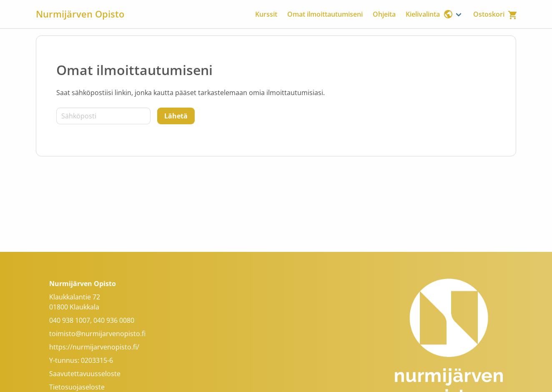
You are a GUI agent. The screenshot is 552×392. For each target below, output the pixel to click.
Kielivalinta (429, 14)
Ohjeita (384, 14)
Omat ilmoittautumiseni (325, 14)
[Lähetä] (176, 116)
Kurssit (266, 14)
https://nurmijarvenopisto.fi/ (94, 347)
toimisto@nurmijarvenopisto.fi (97, 334)
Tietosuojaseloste (77, 387)
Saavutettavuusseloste (85, 374)
